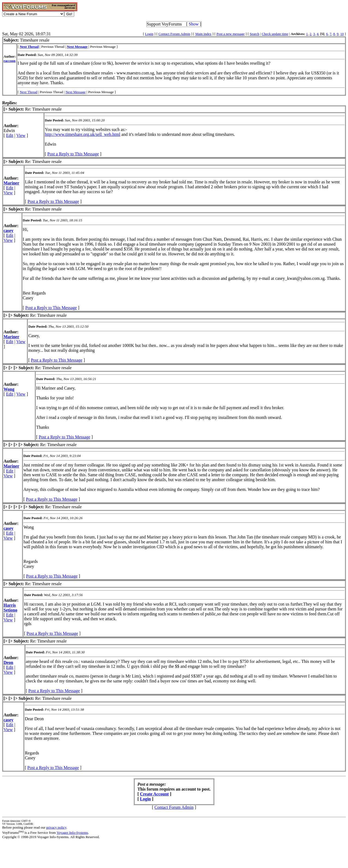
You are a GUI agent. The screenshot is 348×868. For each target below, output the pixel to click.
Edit (10, 135)
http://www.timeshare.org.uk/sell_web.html (83, 134)
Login (149, 34)
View (21, 135)
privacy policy (56, 827)
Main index (203, 34)
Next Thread (28, 92)
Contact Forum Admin (174, 34)
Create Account (154, 794)
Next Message (76, 92)
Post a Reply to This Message (73, 154)
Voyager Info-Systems (72, 833)
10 (342, 34)
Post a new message (231, 34)
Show (194, 24)
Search (254, 34)
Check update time (275, 34)
